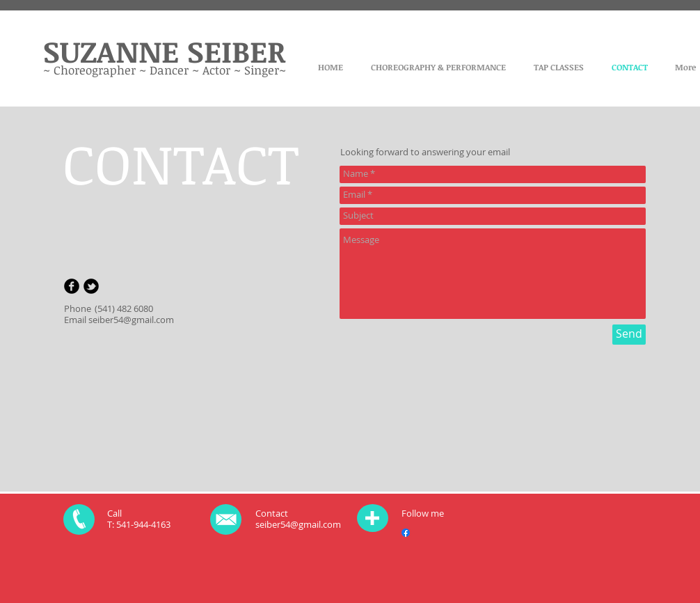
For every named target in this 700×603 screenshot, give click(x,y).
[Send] (629, 335)
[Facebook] (406, 533)
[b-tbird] (91, 286)
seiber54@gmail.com (131, 320)
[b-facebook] (72, 286)
